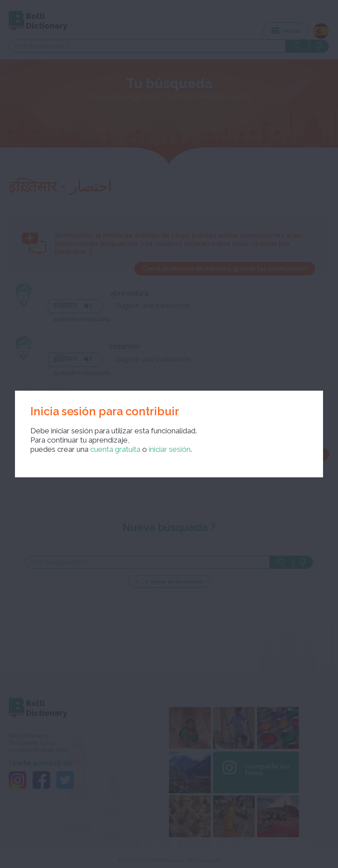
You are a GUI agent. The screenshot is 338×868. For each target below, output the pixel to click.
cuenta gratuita (115, 449)
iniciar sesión (170, 449)
